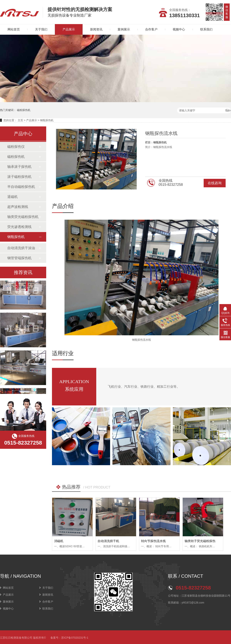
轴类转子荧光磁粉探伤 (200, 541)
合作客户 (151, 29)
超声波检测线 (18, 207)
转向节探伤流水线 (153, 541)
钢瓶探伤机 (47, 120)
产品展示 (69, 29)
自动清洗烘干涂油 (21, 248)
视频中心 (179, 29)
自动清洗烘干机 (108, 541)
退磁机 (13, 197)
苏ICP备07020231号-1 (75, 638)
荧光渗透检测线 (19, 227)
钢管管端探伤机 (19, 258)
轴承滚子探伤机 (19, 167)
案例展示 (124, 29)
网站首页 (8, 588)
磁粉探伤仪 (16, 147)
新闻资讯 (96, 29)
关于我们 (41, 29)
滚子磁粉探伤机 (19, 177)
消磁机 (59, 541)
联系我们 (206, 29)
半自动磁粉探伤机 (21, 187)
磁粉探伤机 (24, 110)
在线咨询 (215, 183)
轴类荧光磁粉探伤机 (23, 217)
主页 (20, 120)
